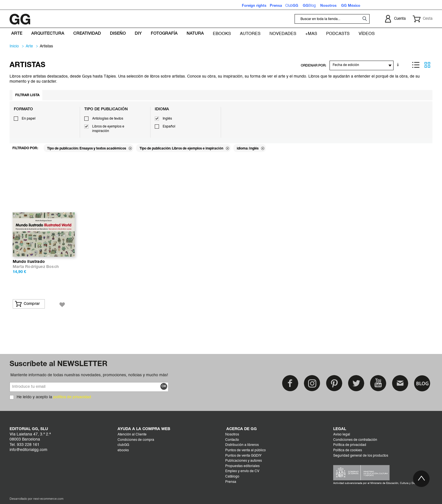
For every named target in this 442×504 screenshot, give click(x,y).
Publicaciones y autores (244, 461)
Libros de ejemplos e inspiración (108, 129)
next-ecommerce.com (48, 499)
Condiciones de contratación (355, 440)
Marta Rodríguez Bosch (36, 267)
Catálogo (232, 477)
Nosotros (232, 435)
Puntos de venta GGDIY (243, 456)
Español (169, 127)
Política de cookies (348, 450)
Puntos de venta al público (246, 450)
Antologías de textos (108, 119)
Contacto (232, 440)
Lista (416, 65)
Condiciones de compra (136, 440)
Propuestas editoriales (242, 466)
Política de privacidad (350, 445)
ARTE (29, 46)
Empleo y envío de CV (242, 471)
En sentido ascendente (399, 65)
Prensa (231, 482)
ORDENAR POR (313, 66)
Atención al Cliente (132, 435)
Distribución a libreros (242, 445)
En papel (29, 119)
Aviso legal (342, 435)
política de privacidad (72, 397)
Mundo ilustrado (29, 262)
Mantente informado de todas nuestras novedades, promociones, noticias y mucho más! (89, 375)
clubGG (123, 445)
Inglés (167, 119)
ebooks (123, 450)
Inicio (14, 46)
